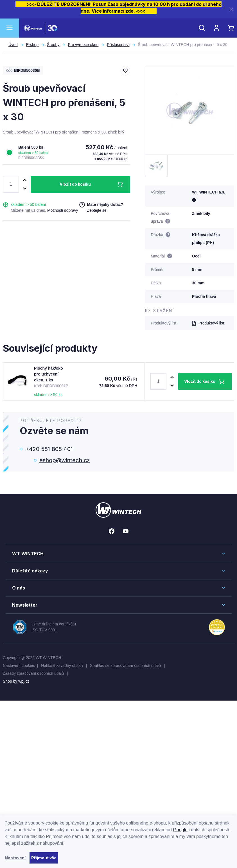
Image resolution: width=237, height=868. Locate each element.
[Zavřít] (231, 9)
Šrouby (53, 45)
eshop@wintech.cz (65, 460)
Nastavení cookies (19, 666)
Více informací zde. (113, 11)
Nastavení (15, 858)
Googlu (180, 830)
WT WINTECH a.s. (209, 192)
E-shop (32, 45)
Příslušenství (118, 45)
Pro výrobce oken (83, 45)
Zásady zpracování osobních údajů (34, 673)
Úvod (13, 45)
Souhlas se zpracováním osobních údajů (126, 666)
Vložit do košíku (75, 184)
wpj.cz (24, 681)
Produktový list (208, 323)
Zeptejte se (97, 210)
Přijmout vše (44, 858)
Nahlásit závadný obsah (63, 666)
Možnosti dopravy (63, 210)
